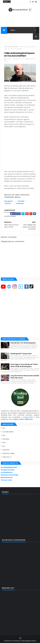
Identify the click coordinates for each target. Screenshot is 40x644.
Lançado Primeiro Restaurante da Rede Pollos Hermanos (25, 377)
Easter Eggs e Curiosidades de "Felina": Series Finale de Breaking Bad (24, 366)
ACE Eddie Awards (8, 433)
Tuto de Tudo (6, 481)
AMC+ (4, 443)
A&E (4, 429)
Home (6, 47)
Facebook (20, 204)
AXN (4, 447)
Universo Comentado (10, 476)
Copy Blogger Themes (29, 641)
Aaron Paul (6, 451)
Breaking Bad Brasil (9, 468)
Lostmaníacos (7, 473)
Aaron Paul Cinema (8, 454)
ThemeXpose (16, 641)
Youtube (21, 202)
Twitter (8, 204)
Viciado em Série (8, 471)
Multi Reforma (7, 478)
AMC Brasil (6, 440)
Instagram (8, 202)
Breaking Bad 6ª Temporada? (21, 354)
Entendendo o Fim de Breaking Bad (23, 344)
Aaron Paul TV (7, 458)
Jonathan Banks (14, 47)
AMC (4, 436)
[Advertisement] (20, 316)
